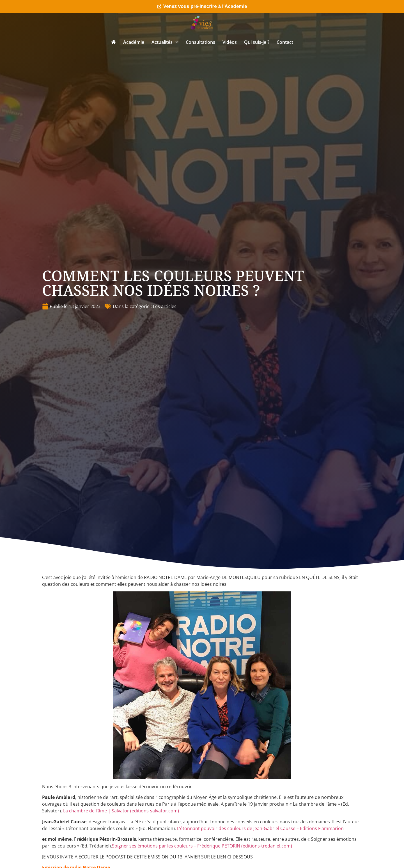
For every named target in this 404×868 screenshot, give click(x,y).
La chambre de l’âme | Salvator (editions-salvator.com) (121, 811)
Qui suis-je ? (257, 42)
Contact (285, 42)
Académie (134, 42)
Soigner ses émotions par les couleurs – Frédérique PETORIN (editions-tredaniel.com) (202, 846)
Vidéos (230, 42)
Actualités (165, 42)
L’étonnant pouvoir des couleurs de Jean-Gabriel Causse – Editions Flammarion (260, 828)
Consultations (200, 42)
